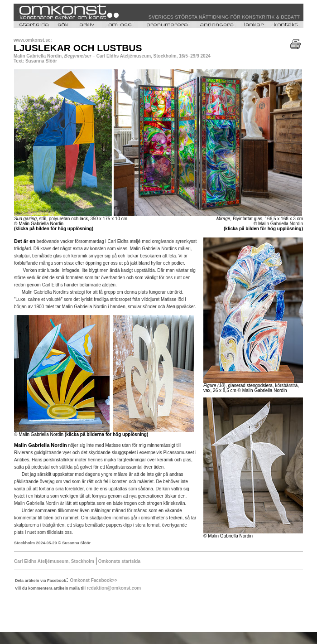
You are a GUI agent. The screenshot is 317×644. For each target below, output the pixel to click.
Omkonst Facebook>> (94, 580)
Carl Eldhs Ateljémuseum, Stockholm (54, 561)
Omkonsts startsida (119, 561)
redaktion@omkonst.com (114, 588)
